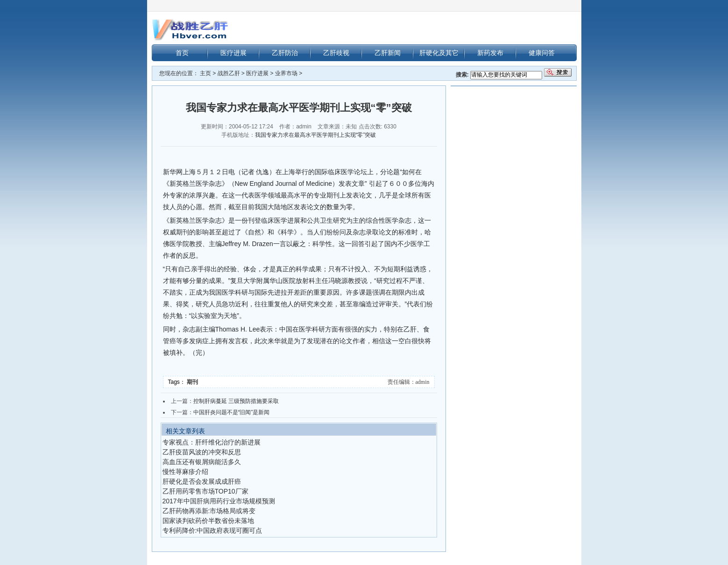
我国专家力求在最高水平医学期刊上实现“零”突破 (316, 135)
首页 (182, 53)
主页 (205, 73)
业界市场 (286, 73)
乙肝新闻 (388, 53)
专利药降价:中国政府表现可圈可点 (212, 530)
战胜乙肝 (229, 73)
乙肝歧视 (336, 53)
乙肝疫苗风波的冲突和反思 (202, 452)
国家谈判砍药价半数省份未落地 (208, 521)
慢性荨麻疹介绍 (185, 472)
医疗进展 (233, 53)
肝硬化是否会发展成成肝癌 (202, 481)
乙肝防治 (285, 53)
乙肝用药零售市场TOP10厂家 (205, 491)
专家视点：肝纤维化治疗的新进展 (212, 442)
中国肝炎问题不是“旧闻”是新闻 (232, 412)
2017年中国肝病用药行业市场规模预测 (219, 501)
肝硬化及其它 (439, 53)
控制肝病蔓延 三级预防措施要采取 (236, 401)
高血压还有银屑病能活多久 (202, 462)
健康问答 (542, 53)
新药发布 (490, 53)
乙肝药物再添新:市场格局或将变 (209, 511)
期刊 (193, 382)
